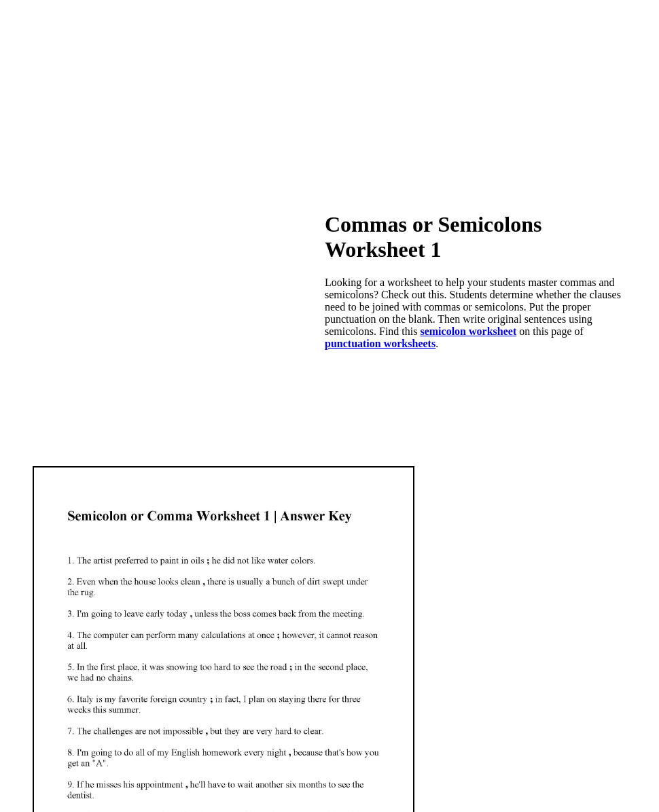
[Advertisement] (329, 95)
